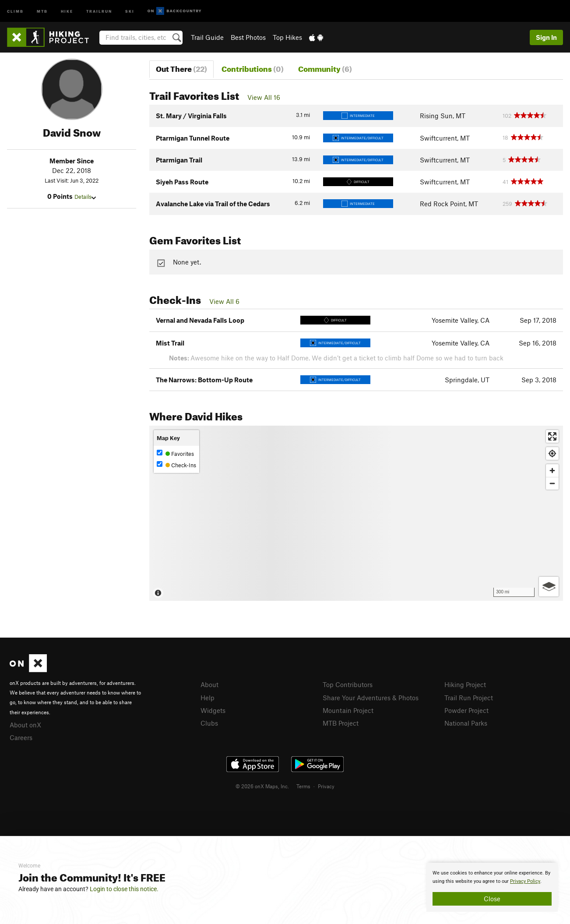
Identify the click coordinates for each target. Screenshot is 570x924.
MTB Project (341, 723)
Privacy (326, 786)
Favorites (175, 453)
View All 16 (264, 97)
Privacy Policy (525, 881)
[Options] (549, 587)
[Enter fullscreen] (552, 436)
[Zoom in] (552, 471)
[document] (492, 887)
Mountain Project (348, 710)
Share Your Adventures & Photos (371, 698)
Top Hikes (287, 37)
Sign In (546, 37)
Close (492, 899)
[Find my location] (552, 453)
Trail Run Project (469, 698)
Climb (15, 11)
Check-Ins (176, 465)
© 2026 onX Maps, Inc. (262, 786)
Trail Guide (207, 37)
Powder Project (466, 710)
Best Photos (248, 37)
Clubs (209, 723)
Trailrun (99, 11)
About (209, 684)
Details (85, 197)
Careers (21, 737)
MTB (42, 11)
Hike (67, 11)
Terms (303, 786)
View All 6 (224, 301)
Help (208, 698)
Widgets (213, 710)
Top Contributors (348, 684)
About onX (25, 725)
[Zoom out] (552, 483)
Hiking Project (465, 684)
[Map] (356, 513)
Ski (130, 11)
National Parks (466, 723)
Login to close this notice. (124, 889)
